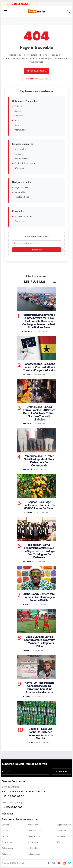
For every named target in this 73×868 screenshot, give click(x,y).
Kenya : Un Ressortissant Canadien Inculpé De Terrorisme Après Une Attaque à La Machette (39, 688)
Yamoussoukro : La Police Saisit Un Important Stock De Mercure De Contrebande (39, 461)
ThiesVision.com (35, 831)
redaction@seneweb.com (24, 819)
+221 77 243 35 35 (13, 792)
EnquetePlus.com (64, 825)
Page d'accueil (21, 188)
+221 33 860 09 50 (13, 797)
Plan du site (20, 221)
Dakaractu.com (34, 854)
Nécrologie (19, 168)
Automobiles (20, 149)
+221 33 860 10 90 (36, 792)
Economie (27, 331)
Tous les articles (22, 197)
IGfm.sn (5, 836)
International (20, 130)
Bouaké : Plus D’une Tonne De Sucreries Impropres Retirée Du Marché (40, 734)
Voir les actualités (36, 79)
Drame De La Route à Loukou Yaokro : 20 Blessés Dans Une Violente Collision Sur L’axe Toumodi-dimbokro (39, 413)
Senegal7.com (34, 836)
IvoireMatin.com (63, 831)
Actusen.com (7, 848)
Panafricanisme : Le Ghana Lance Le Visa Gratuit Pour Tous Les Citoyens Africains (39, 367)
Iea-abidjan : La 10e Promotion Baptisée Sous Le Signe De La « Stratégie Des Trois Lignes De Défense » (39, 551)
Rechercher (36, 250)
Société (18, 111)
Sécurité (27, 469)
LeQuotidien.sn (34, 848)
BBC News (61, 836)
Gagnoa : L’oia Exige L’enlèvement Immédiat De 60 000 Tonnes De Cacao (39, 505)
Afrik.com (61, 842)
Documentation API (23, 216)
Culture (18, 125)
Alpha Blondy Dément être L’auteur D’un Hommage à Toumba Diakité (39, 597)
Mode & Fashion (22, 159)
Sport (17, 120)
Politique (18, 106)
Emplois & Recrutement (25, 163)
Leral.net (6, 825)
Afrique (27, 374)
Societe (27, 423)
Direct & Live (20, 192)
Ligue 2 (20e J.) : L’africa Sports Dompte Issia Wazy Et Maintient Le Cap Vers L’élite (39, 642)
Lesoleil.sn (6, 831)
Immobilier (19, 154)
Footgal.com (7, 842)
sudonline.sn (33, 842)
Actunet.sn (6, 854)
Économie (19, 116)
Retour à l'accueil (36, 71)
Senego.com (33, 825)
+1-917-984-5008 (12, 808)
